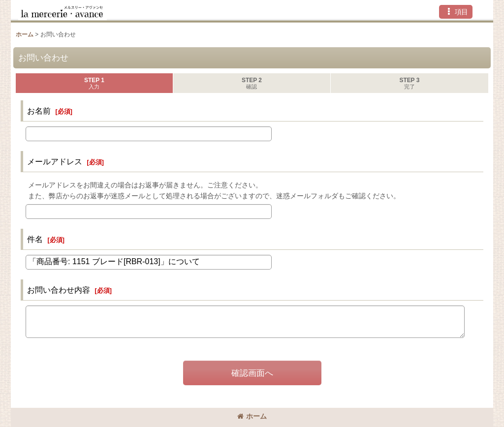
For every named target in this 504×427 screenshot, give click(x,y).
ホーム (252, 416)
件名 (35, 239)
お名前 (39, 111)
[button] (456, 12)
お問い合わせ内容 (59, 290)
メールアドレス (55, 161)
